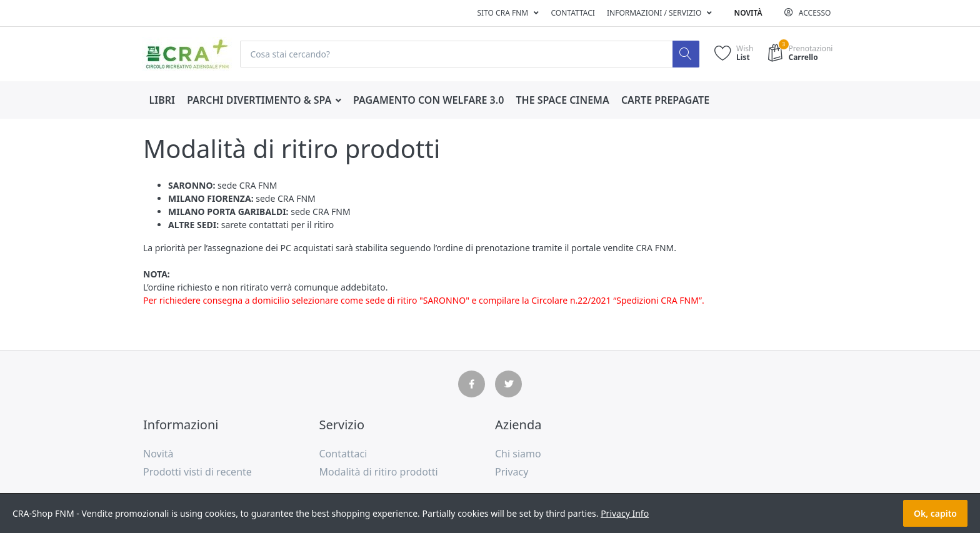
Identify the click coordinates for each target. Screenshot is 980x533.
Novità (748, 13)
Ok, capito (935, 513)
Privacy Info (625, 513)
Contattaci (572, 13)
